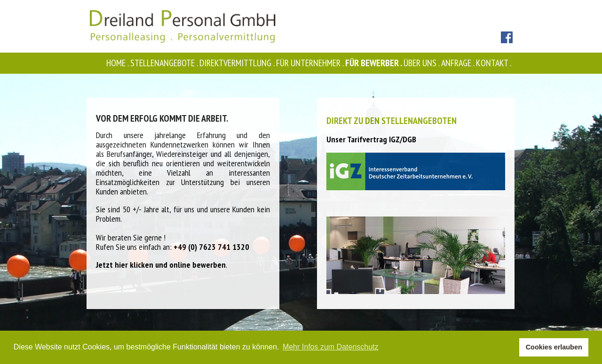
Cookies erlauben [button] (554, 347)
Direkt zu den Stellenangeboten (392, 121)
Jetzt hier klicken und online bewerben (161, 265)
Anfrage (459, 63)
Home (118, 63)
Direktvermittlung (238, 63)
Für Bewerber (374, 63)
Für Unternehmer (311, 63)
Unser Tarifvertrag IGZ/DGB (371, 139)
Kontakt (494, 63)
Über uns (422, 63)
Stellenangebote (165, 63)
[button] (510, 348)
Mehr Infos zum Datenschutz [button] (331, 347)
